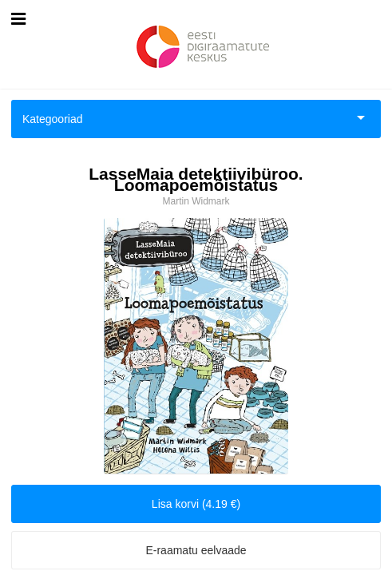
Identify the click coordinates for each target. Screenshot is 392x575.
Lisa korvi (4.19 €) (196, 504)
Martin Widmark (196, 201)
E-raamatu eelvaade (196, 550)
